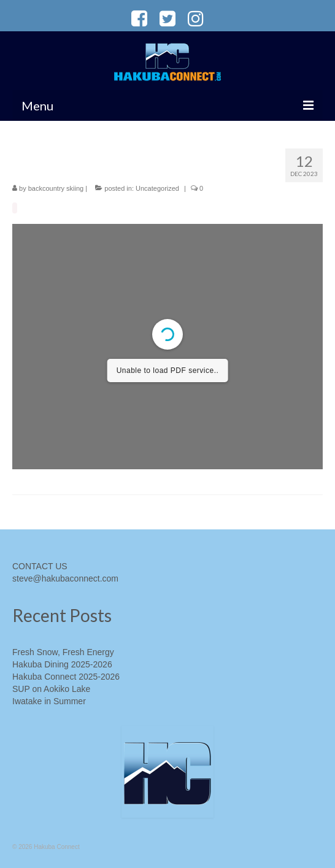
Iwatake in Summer (49, 701)
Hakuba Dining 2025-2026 (62, 664)
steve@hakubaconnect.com (65, 578)
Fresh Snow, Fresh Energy (63, 652)
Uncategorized (157, 188)
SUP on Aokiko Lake (51, 689)
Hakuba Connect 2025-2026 (66, 677)
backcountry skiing (56, 188)
